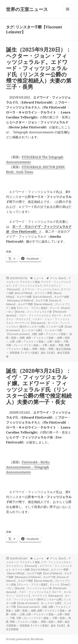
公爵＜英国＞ (55, 341)
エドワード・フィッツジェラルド (41, 289)
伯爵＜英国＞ (22, 611)
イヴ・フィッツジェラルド (27, 286)
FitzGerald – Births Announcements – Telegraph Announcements (28, 467)
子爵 (66, 341)
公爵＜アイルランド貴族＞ (31, 341)
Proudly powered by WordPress (25, 639)
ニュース (39, 278)
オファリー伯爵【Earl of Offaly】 (31, 570)
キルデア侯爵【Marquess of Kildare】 (39, 575)
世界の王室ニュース (27, 9)
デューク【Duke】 (60, 308)
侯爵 (22, 338)
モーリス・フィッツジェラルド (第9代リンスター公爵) (38, 325)
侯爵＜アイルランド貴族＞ (41, 338)
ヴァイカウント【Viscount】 (22, 566)
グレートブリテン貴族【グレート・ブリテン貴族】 (38, 306)
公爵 (12, 341)
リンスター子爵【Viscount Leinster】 (39, 605)
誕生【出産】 (48, 353)
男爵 (61, 345)
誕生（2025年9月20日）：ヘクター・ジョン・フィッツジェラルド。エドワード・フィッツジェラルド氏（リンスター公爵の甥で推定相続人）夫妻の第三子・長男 (39, 68)
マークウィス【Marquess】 (31, 323)
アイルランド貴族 (30, 282)
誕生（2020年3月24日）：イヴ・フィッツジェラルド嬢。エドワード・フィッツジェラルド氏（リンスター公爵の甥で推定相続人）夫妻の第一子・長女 (39, 386)
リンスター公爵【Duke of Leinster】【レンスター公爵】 (39, 328)
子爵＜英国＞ (50, 345)
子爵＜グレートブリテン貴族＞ (24, 345)
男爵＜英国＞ (40, 349)
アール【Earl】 (58, 278)
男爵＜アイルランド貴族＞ (25, 622)
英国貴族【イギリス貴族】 (25, 353)
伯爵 (35, 334)
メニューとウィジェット (68, 13)
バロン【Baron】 (16, 312)
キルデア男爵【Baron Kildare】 (36, 304)
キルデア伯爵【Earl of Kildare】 (35, 297)
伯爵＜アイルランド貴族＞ (53, 334)
